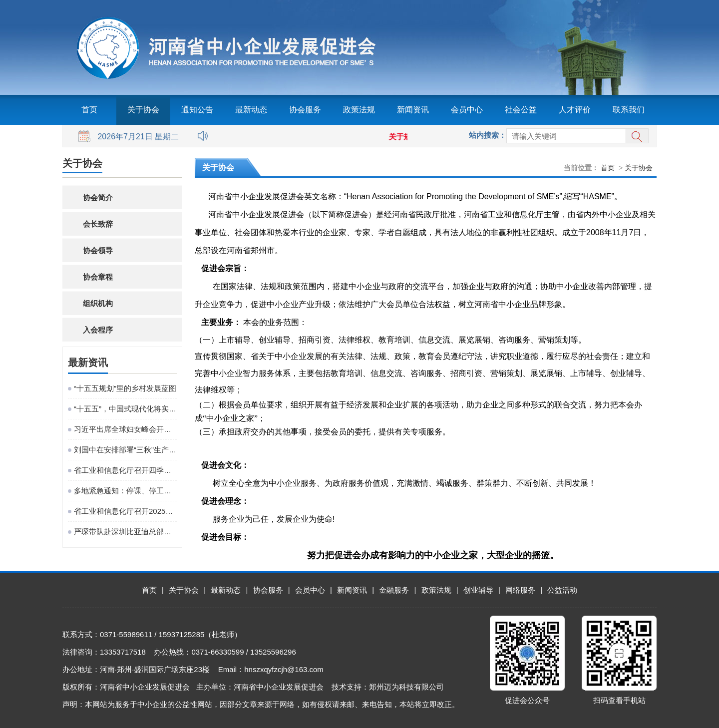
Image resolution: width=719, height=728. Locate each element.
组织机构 (98, 303)
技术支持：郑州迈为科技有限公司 (388, 687)
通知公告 (197, 110)
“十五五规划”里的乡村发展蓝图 (125, 388)
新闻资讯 (413, 110)
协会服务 (305, 110)
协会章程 (98, 277)
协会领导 (98, 250)
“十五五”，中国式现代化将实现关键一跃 (125, 409)
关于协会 (143, 110)
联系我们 (629, 110)
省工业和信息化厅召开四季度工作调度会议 (125, 470)
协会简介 (98, 197)
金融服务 (394, 590)
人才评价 (575, 110)
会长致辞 (98, 224)
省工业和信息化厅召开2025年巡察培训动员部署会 (125, 511)
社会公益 (521, 110)
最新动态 (251, 110)
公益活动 (562, 590)
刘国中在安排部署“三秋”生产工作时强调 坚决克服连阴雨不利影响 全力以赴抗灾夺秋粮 (125, 450)
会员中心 (467, 110)
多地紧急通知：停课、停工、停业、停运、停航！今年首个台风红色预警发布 (125, 491)
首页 (89, 110)
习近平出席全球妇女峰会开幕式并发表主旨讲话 (125, 429)
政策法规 (359, 110)
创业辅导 (478, 590)
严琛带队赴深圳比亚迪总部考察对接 (125, 532)
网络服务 (520, 590)
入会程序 (98, 330)
